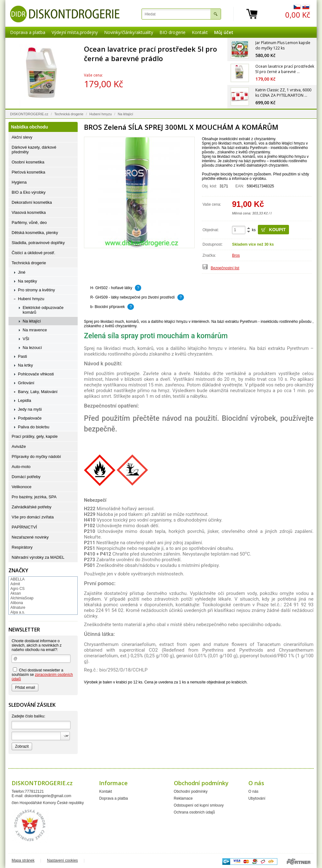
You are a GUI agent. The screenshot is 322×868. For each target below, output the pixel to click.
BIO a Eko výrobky (29, 192)
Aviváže (19, 446)
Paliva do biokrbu (34, 427)
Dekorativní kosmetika (32, 202)
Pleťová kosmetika (28, 172)
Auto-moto (21, 467)
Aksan (16, 593)
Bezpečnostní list (225, 268)
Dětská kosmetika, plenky (35, 233)
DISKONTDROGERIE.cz (29, 114)
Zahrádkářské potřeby (31, 507)
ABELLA (17, 579)
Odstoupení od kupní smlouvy (199, 805)
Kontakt (200, 32)
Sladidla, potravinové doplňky (38, 243)
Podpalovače (30, 418)
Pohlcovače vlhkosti (36, 374)
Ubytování (257, 798)
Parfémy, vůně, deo (29, 223)
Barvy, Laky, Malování (38, 392)
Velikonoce (22, 487)
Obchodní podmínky (191, 791)
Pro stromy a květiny (36, 290)
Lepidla (25, 400)
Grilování (26, 383)
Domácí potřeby (26, 477)
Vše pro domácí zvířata (33, 517)
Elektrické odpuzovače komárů (43, 310)
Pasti (22, 356)
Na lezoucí (32, 348)
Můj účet (224, 32)
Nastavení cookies (63, 860)
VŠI (26, 339)
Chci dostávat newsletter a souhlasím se (42, 674)
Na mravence (35, 330)
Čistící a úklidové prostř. (33, 253)
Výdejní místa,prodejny (75, 32)
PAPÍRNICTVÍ (24, 527)
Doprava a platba (28, 32)
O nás (253, 791)
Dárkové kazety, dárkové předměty (34, 150)
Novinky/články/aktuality (129, 32)
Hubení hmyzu (100, 114)
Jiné (22, 272)
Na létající (125, 114)
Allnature (18, 608)
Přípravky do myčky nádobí (36, 457)
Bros (236, 255)
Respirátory (22, 547)
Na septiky (28, 281)
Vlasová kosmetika (29, 212)
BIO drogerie (172, 32)
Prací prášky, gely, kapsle (35, 436)
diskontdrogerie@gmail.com (48, 796)
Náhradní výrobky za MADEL (38, 557)
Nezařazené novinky (30, 537)
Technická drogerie (69, 114)
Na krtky (25, 365)
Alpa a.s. (18, 612)
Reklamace (183, 798)
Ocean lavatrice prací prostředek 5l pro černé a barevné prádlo (150, 54)
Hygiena (19, 182)
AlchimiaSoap (22, 598)
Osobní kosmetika (28, 162)
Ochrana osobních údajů (194, 812)
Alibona (17, 603)
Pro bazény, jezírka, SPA (34, 497)
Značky (18, 570)
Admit (15, 584)
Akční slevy (22, 137)
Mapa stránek (23, 860)
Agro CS (17, 589)
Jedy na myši (30, 409)
